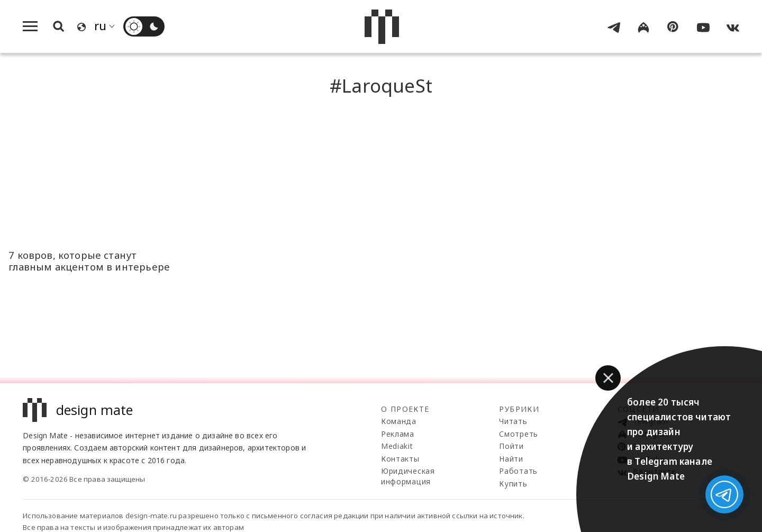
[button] (608, 378)
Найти (511, 459)
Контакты (400, 459)
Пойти (511, 446)
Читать (513, 421)
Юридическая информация (408, 476)
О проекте (405, 409)
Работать (518, 471)
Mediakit (397, 446)
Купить (513, 484)
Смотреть (519, 434)
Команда (399, 421)
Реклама (398, 434)
